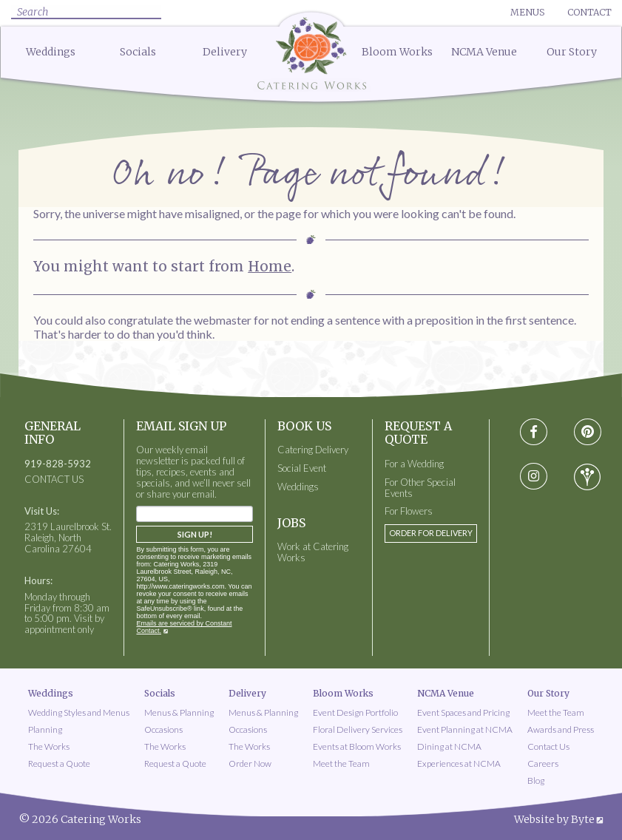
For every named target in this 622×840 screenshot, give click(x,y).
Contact (589, 12)
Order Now (250, 763)
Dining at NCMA (449, 746)
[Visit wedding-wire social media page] (587, 477)
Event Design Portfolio (355, 712)
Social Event (302, 468)
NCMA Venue (484, 52)
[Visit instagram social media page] (534, 477)
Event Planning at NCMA (465, 729)
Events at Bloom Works (357, 746)
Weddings (51, 52)
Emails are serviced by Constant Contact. (184, 627)
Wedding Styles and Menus (79, 712)
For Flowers (409, 511)
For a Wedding (414, 464)
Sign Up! (195, 534)
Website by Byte (554, 819)
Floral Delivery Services (358, 729)
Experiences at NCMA (459, 763)
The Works (49, 746)
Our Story (572, 52)
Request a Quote (59, 763)
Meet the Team (341, 763)
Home (270, 266)
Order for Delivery (431, 533)
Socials (138, 52)
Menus (527, 12)
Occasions (163, 729)
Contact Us (548, 746)
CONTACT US (54, 480)
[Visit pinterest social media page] (588, 432)
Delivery (225, 52)
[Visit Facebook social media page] (534, 432)
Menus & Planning (179, 712)
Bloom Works (397, 52)
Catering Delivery (313, 450)
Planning (45, 729)
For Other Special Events (420, 488)
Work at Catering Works (313, 552)
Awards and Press (561, 729)
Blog (536, 780)
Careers (543, 763)
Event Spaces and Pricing (463, 712)
